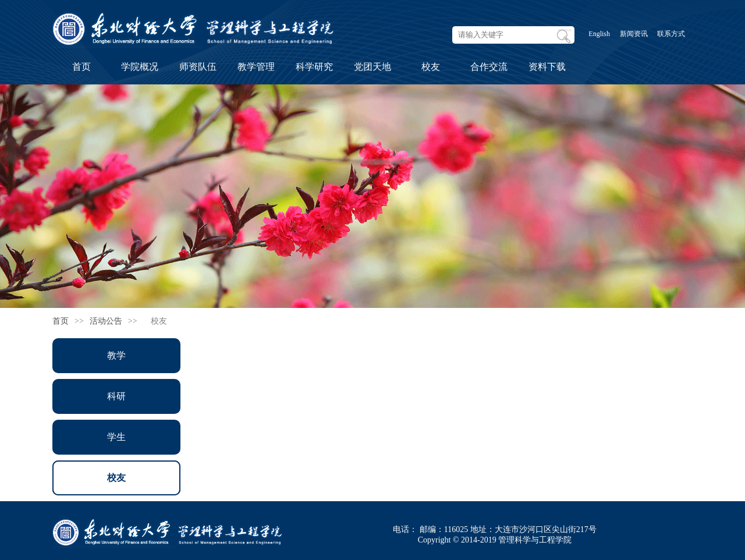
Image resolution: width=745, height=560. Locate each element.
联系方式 (671, 34)
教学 (116, 355)
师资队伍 (198, 67)
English (599, 34)
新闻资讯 (634, 34)
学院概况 (140, 67)
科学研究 (314, 67)
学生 (116, 437)
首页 (81, 67)
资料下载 (547, 67)
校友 (431, 67)
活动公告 (106, 321)
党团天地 (372, 67)
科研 (116, 396)
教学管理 (256, 67)
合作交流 (489, 67)
